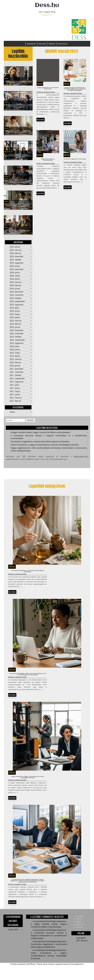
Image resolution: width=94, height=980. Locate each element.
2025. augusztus (17, 265)
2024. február (15, 287)
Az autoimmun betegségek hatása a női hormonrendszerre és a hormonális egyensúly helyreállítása (18, 205)
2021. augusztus (17, 384)
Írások (52, 44)
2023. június (15, 313)
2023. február (15, 326)
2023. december (17, 294)
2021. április (15, 397)
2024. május (15, 278)
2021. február (15, 403)
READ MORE (41, 124)
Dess (18, 85)
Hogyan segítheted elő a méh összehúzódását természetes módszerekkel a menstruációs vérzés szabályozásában (18, 180)
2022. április (15, 358)
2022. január (15, 368)
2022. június (15, 352)
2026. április (15, 249)
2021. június (15, 390)
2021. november (17, 374)
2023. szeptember (17, 304)
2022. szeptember (17, 342)
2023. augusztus (17, 307)
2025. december (17, 259)
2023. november (17, 297)
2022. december (17, 332)
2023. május (15, 316)
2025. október (16, 262)
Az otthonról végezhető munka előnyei (75, 172)
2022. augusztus (17, 345)
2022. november (17, 336)
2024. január (15, 291)
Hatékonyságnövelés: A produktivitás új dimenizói (48, 89)
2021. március (16, 400)
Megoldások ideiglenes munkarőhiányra (48, 172)
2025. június (15, 268)
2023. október (16, 300)
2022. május (15, 355)
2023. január (15, 329)
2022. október (16, 339)
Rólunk (42, 44)
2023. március (16, 323)
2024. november (17, 271)
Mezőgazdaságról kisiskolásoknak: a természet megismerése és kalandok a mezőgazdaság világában (75, 92)
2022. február (15, 365)
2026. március (16, 252)
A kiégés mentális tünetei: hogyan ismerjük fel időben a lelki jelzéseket (18, 80)
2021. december (17, 371)
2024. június (15, 275)
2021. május (15, 393)
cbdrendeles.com (81, 459)
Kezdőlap (31, 44)
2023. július (14, 310)
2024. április (15, 281)
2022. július (14, 348)
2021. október (16, 377)
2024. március (16, 284)
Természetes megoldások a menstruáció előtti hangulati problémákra (18, 132)
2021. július (14, 387)
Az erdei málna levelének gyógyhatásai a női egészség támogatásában (18, 231)
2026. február (15, 255)
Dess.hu (47, 5)
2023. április (15, 320)
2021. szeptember (17, 381)
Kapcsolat (63, 44)
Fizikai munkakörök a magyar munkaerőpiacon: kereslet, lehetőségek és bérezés (18, 157)
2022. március (16, 361)
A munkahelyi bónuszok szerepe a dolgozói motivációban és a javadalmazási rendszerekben (18, 107)
